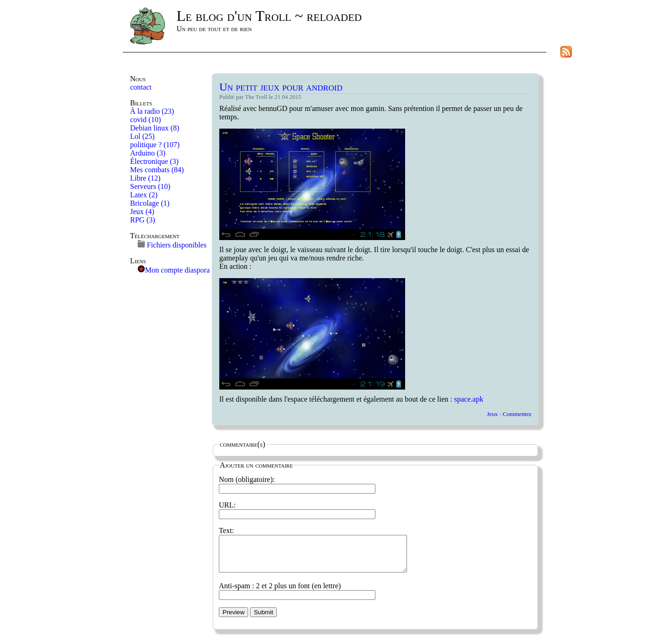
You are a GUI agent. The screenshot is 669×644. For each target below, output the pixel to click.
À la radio (152, 111)
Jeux (142, 211)
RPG (143, 220)
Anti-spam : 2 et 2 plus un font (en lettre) (297, 597)
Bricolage (150, 203)
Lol (142, 136)
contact (141, 87)
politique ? (155, 145)
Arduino (148, 153)
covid (145, 120)
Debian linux (155, 128)
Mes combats (157, 170)
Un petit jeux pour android (281, 87)
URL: (297, 509)
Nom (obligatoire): (297, 484)
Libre (145, 178)
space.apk (469, 399)
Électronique (154, 161)
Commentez (517, 414)
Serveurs (150, 186)
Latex (144, 195)
